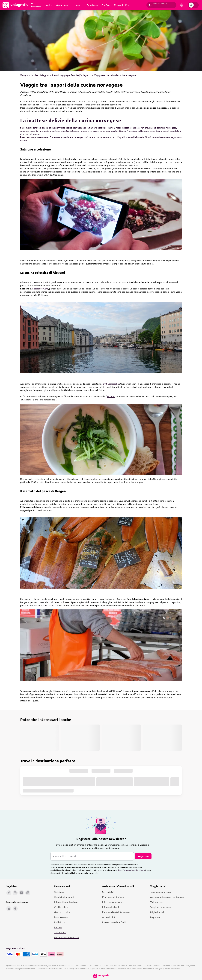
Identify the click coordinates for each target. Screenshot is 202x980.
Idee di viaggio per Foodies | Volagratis (71, 75)
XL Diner (111, 396)
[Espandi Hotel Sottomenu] (79, 5)
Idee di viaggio (41, 75)
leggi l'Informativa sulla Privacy (131, 870)
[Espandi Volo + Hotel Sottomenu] (63, 5)
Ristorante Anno (40, 289)
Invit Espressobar (111, 384)
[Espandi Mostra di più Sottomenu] (122, 5)
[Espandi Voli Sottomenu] (49, 5)
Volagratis (25, 75)
